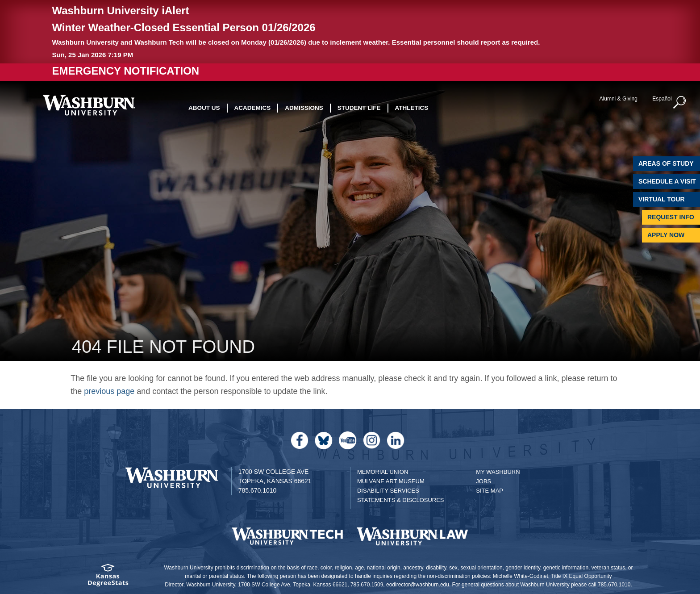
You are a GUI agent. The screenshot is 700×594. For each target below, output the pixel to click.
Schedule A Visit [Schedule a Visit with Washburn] (667, 181)
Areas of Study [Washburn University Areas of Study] (666, 163)
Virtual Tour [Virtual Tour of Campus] (662, 199)
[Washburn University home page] (89, 105)
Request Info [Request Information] (671, 217)
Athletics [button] (412, 108)
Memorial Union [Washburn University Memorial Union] (383, 472)
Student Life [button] (359, 108)
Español (662, 99)
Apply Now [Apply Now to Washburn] (666, 235)
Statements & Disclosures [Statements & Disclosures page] (401, 500)
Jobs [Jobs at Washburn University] (483, 481)
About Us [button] (204, 108)
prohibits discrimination (242, 568)
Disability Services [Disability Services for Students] (388, 491)
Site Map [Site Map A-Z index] (490, 491)
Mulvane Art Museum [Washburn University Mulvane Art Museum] (391, 481)
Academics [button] (253, 108)
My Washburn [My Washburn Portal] (498, 472)
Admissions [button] (304, 108)
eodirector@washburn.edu (418, 585)
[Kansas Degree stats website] (108, 578)
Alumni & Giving (619, 99)
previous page (109, 391)
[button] (680, 103)
